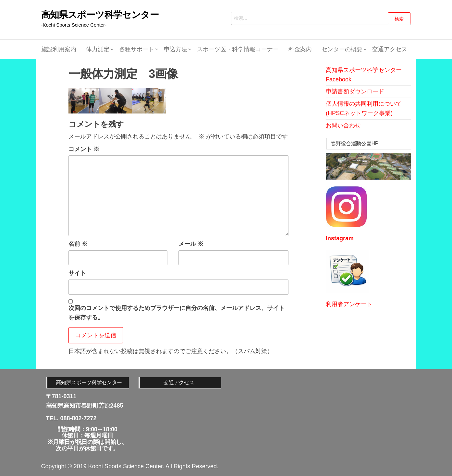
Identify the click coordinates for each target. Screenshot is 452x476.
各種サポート (137, 49)
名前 (78, 244)
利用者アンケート (349, 304)
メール (191, 244)
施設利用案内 (59, 49)
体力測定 (98, 49)
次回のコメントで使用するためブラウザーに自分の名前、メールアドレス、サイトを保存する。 (177, 313)
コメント (84, 149)
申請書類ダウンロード (355, 91)
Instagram (340, 238)
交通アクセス (390, 49)
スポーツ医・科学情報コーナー (238, 49)
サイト (77, 273)
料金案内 (300, 49)
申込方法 (176, 49)
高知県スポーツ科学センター (100, 15)
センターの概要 (342, 49)
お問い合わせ (343, 125)
